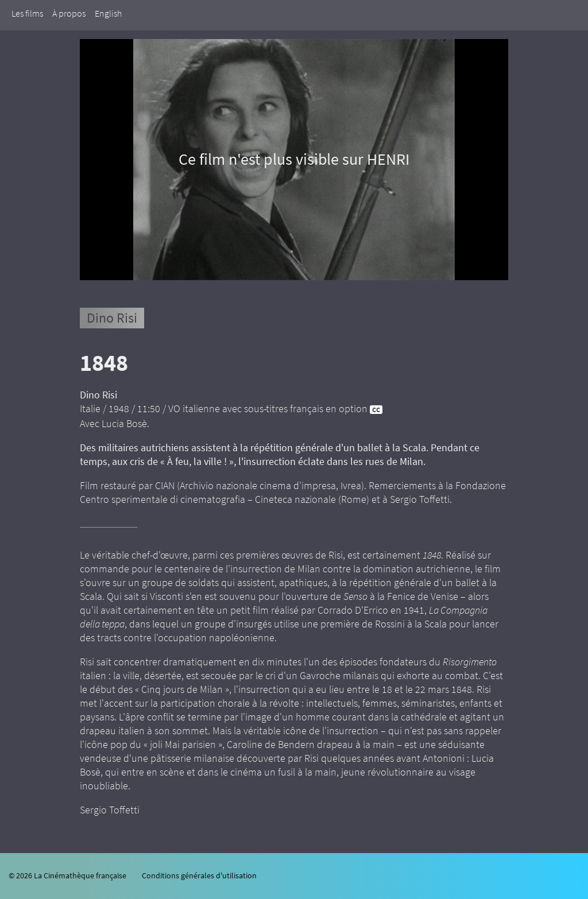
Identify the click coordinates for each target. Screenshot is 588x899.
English (108, 13)
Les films (27, 13)
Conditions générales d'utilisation (199, 875)
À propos (69, 13)
